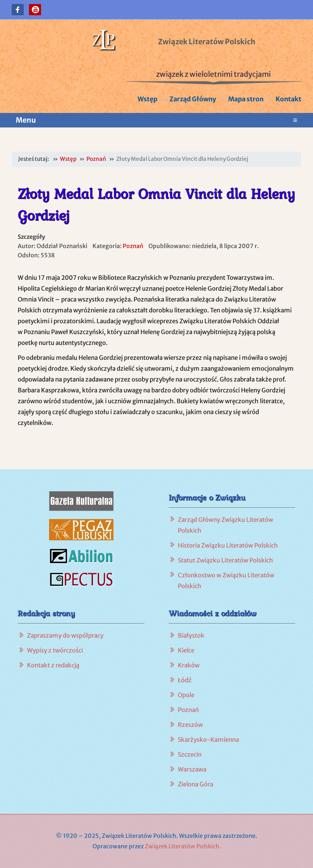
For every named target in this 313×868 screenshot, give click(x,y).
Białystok (191, 635)
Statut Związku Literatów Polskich (225, 560)
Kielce (186, 650)
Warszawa (192, 769)
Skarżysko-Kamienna (208, 740)
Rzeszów (190, 725)
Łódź (185, 680)
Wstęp (147, 99)
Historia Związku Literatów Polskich (228, 545)
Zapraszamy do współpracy (65, 635)
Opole (186, 695)
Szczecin (190, 754)
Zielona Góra (196, 784)
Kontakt (288, 99)
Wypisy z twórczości (55, 650)
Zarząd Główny (193, 99)
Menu (156, 120)
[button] (18, 10)
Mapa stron (246, 99)
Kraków (189, 665)
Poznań (133, 246)
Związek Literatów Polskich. (183, 846)
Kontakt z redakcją (53, 665)
